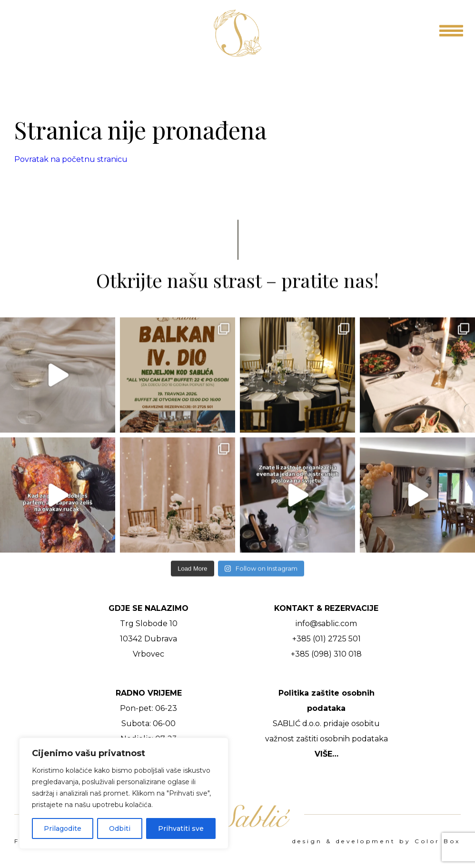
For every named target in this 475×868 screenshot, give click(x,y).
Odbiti (120, 828)
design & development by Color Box (376, 841)
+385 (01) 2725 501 (327, 639)
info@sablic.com (326, 624)
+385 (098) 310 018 (326, 654)
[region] (124, 793)
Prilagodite (63, 828)
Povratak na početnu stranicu (71, 159)
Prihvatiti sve (181, 828)
